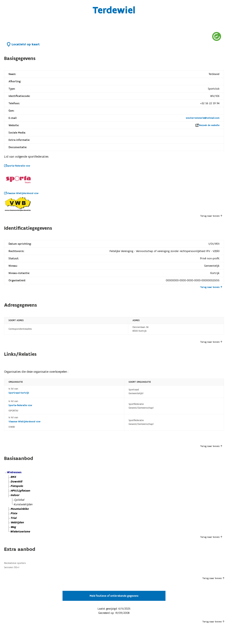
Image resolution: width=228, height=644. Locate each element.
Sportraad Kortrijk (19, 393)
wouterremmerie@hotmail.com (203, 118)
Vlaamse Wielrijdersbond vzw (21, 193)
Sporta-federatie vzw (17, 166)
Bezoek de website (209, 125)
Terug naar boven (211, 216)
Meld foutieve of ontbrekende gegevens (114, 596)
